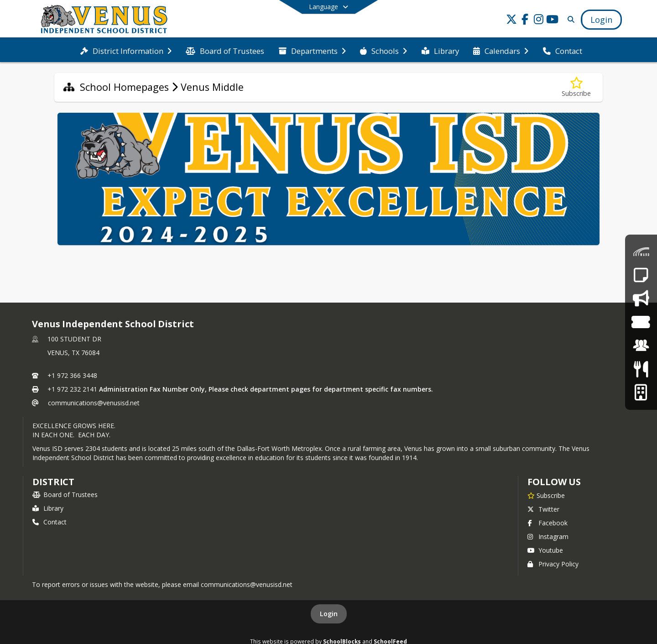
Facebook (547, 523)
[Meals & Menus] (641, 369)
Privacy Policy (553, 564)
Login (329, 614)
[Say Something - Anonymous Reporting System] (641, 298)
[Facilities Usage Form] (641, 392)
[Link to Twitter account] (511, 21)
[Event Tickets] (641, 322)
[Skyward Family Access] (641, 252)
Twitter (543, 509)
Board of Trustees (65, 495)
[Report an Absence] (641, 275)
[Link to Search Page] (569, 19)
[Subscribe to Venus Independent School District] (546, 495)
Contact (50, 522)
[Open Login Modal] (601, 20)
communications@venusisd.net (94, 403)
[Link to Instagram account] (539, 21)
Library (48, 508)
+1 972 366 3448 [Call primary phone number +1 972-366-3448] (72, 375)
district (53, 482)
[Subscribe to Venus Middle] (576, 87)
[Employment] (641, 345)
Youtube (545, 550)
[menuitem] (126, 50)
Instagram (548, 537)
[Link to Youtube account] (553, 21)
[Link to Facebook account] (525, 21)
